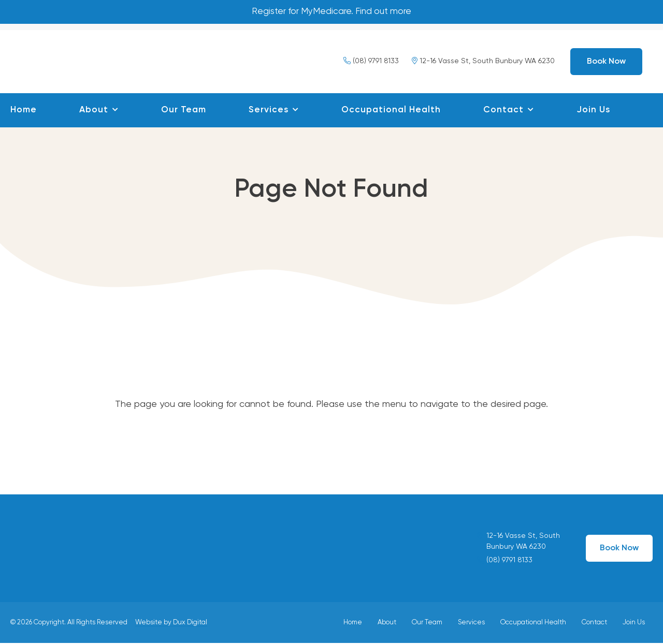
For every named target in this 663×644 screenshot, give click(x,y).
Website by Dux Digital (171, 623)
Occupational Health (391, 111)
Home (24, 111)
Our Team (184, 111)
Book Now (606, 62)
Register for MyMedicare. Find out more (332, 12)
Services (269, 111)
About (94, 111)
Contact (503, 111)
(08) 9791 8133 (371, 62)
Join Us (593, 111)
